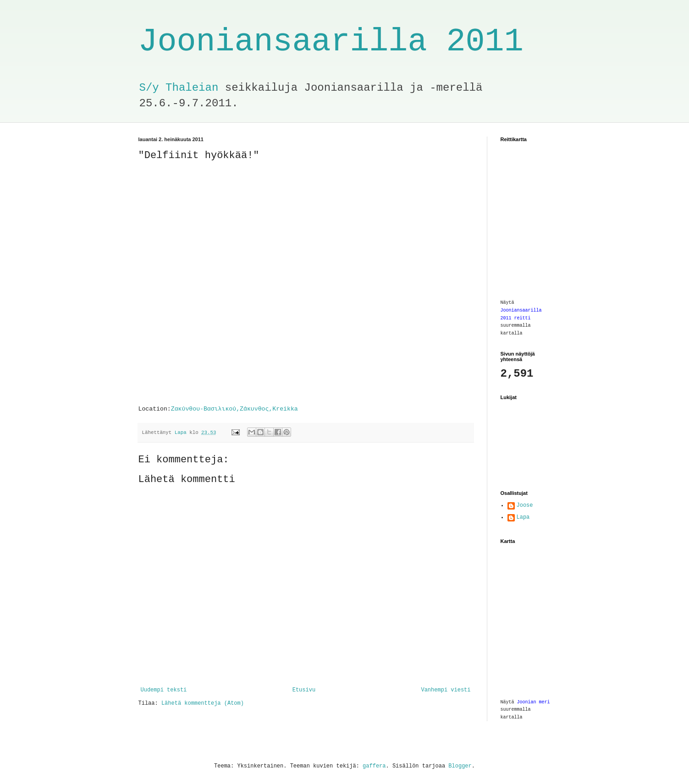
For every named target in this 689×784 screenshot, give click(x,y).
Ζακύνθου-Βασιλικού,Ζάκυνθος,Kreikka (234, 409)
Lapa (523, 517)
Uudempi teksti (164, 690)
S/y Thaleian (179, 88)
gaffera (374, 766)
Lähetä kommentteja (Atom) (203, 703)
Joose (525, 505)
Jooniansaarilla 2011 (331, 42)
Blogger (460, 766)
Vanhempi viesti (446, 690)
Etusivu (304, 690)
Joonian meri (534, 702)
